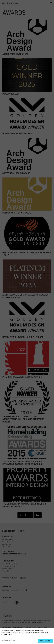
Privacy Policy (8, 634)
